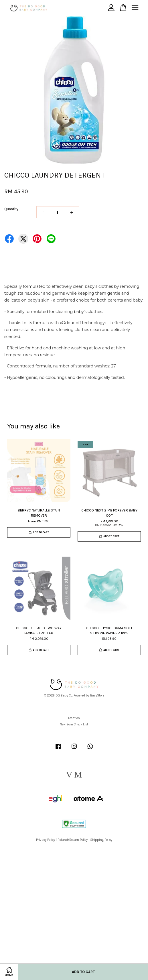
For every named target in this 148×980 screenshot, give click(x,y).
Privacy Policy (46, 840)
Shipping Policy (101, 840)
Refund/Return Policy (73, 840)
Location (74, 718)
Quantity (11, 209)
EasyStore (97, 695)
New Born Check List (74, 724)
